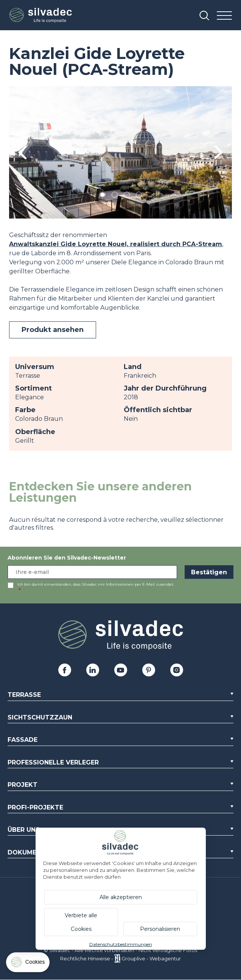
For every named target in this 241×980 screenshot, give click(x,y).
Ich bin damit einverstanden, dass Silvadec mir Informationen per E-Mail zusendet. (96, 584)
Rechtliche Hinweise (85, 958)
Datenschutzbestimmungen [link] (121, 944)
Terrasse (24, 695)
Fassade (23, 740)
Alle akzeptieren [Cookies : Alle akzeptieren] (121, 897)
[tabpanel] (120, 152)
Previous (23, 153)
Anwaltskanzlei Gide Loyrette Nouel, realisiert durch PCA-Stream (116, 244)
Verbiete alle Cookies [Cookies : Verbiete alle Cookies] (81, 922)
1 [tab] (103, 196)
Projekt (23, 785)
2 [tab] (115, 196)
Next (218, 152)
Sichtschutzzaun (40, 717)
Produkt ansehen (53, 330)
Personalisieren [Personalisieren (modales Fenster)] (160, 929)
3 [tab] (127, 196)
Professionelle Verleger (53, 762)
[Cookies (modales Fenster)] (28, 964)
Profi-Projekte (35, 807)
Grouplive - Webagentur (151, 958)
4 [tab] (139, 196)
